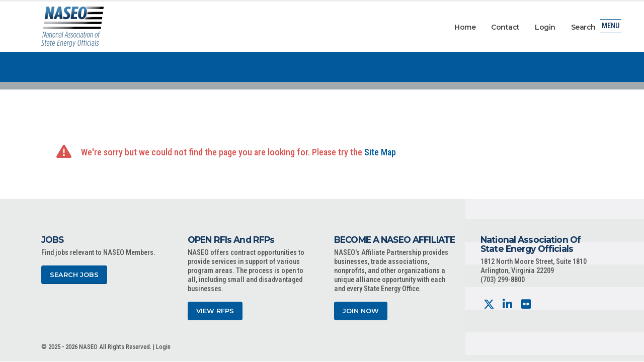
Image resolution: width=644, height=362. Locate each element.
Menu (611, 27)
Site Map (380, 152)
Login (545, 27)
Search (583, 27)
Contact (505, 27)
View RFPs (215, 311)
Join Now (361, 311)
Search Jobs (74, 275)
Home (465, 27)
